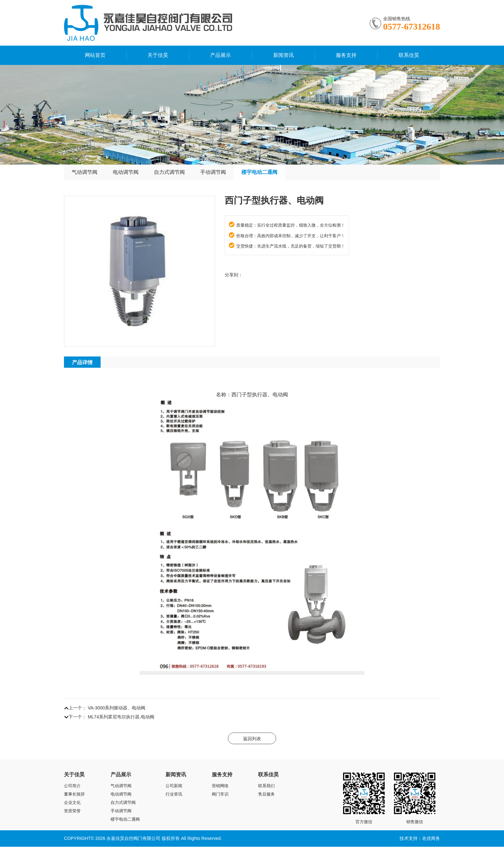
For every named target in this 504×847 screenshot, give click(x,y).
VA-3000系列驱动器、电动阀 (117, 708)
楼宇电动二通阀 (259, 172)
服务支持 (346, 55)
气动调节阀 (85, 172)
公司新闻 (174, 786)
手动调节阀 (213, 172)
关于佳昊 (158, 55)
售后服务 (266, 794)
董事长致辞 (74, 794)
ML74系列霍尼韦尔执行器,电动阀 (121, 717)
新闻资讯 (283, 55)
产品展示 (221, 55)
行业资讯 (174, 794)
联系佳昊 (409, 55)
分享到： (234, 275)
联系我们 (266, 786)
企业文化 (72, 803)
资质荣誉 (72, 811)
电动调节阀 (126, 172)
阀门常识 (220, 794)
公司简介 (72, 786)
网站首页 (95, 55)
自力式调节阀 (169, 172)
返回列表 (252, 739)
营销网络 (220, 786)
